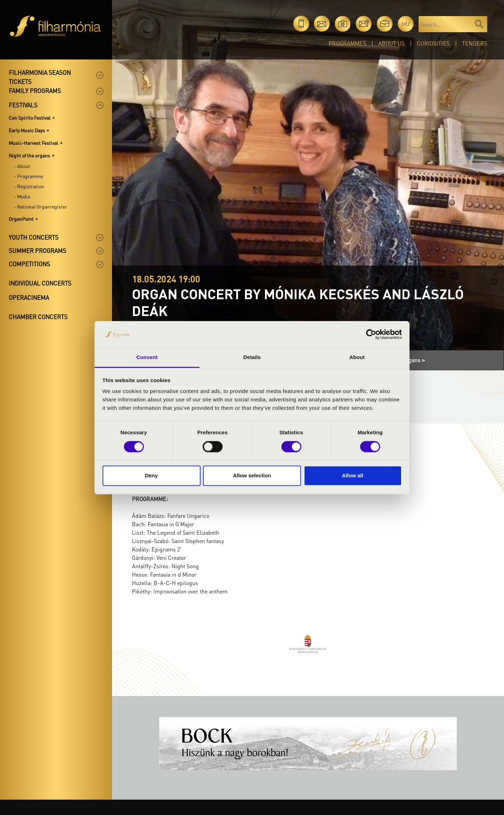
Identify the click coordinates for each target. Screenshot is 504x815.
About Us (391, 43)
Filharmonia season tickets (40, 77)
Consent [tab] (147, 357)
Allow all (353, 476)
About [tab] (357, 357)
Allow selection (252, 476)
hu (406, 24)
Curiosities (433, 43)
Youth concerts (34, 237)
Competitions (29, 264)
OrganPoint (21, 219)
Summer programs (37, 251)
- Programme (29, 176)
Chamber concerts (38, 317)
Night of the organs (29, 155)
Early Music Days (27, 130)
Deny (151, 476)
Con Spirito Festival (30, 118)
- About (22, 166)
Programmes (347, 43)
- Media (22, 196)
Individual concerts (40, 283)
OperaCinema (29, 297)
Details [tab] (252, 357)
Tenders (475, 43)
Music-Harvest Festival (33, 143)
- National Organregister (41, 206)
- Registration (29, 186)
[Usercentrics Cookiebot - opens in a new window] (371, 334)
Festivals (23, 105)
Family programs (35, 91)
